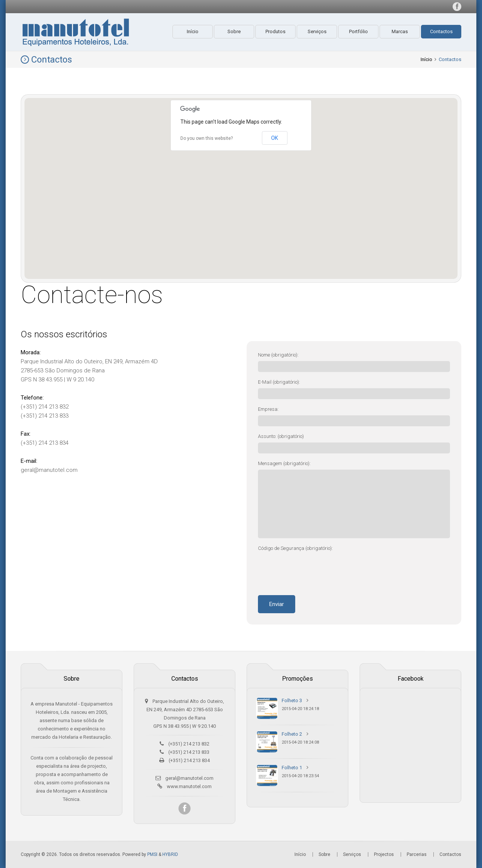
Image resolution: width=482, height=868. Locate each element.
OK (275, 138)
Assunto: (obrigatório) (281, 436)
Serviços (317, 31)
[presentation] (315, 569)
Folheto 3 (292, 700)
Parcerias (417, 854)
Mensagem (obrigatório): (284, 463)
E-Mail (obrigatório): (279, 382)
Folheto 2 (292, 734)
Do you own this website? (207, 138)
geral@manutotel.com (189, 778)
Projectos (384, 854)
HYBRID (170, 854)
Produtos (275, 31)
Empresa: (268, 409)
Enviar (277, 604)
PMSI (152, 854)
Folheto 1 (292, 768)
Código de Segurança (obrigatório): (295, 548)
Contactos (441, 31)
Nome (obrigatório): (278, 355)
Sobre (234, 31)
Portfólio (358, 31)
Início (193, 31)
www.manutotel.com (189, 786)
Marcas (400, 31)
